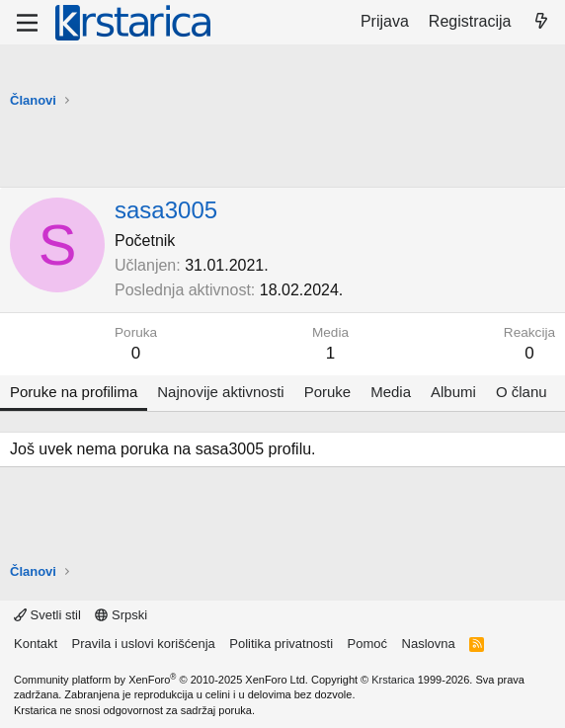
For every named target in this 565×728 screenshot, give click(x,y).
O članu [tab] (522, 392)
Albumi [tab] (453, 392)
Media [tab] (391, 392)
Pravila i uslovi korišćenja (144, 644)
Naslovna (429, 644)
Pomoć (367, 644)
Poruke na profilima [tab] (74, 392)
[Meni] (27, 23)
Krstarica (393, 680)
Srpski (121, 615)
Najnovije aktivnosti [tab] (220, 392)
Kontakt (36, 644)
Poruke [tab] (328, 392)
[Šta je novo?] (541, 22)
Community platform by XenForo (161, 680)
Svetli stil (47, 615)
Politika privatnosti (281, 644)
